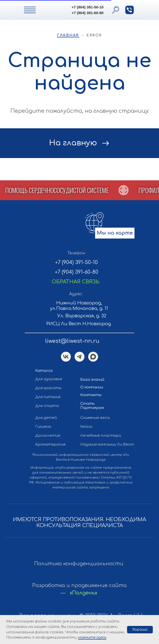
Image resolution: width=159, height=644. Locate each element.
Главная (68, 35)
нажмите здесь (92, 637)
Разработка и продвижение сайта (79, 585)
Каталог (44, 371)
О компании (92, 387)
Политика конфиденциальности (79, 564)
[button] (130, 10)
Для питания (48, 397)
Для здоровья (49, 379)
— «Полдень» (79, 593)
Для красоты (48, 388)
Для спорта (47, 406)
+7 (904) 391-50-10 (88, 7)
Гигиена (43, 427)
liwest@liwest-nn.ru (72, 341)
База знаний (92, 380)
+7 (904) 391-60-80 (88, 13)
